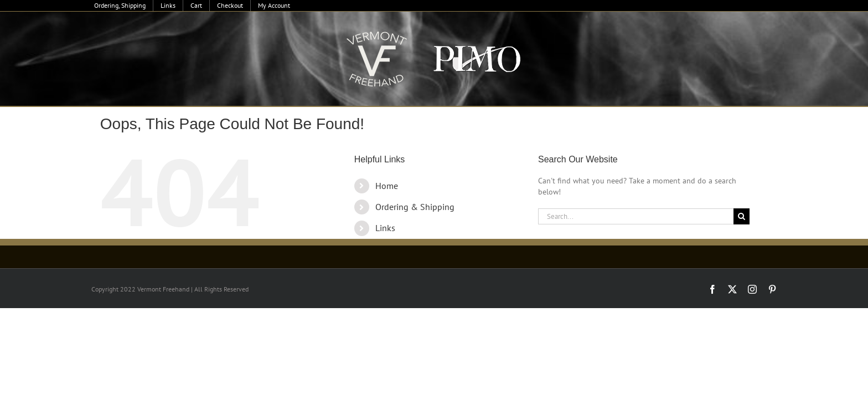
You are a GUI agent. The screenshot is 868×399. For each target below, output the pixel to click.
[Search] (742, 216)
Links (385, 228)
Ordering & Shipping (415, 207)
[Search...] (636, 216)
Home (387, 186)
